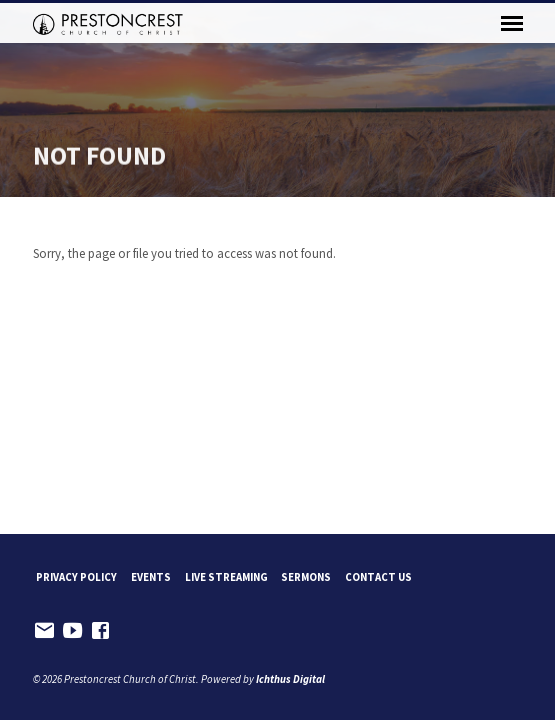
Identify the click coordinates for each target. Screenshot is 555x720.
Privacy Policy (76, 577)
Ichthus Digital (290, 679)
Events (151, 577)
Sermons (306, 577)
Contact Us (378, 577)
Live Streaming (226, 577)
